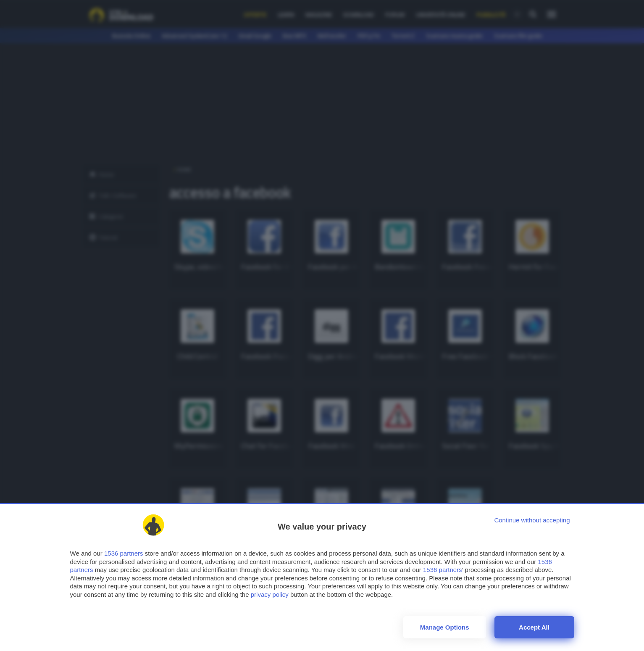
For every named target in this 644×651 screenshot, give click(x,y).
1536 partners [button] (124, 553)
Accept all (534, 627)
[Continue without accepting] (532, 520)
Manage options (445, 627)
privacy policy (270, 594)
